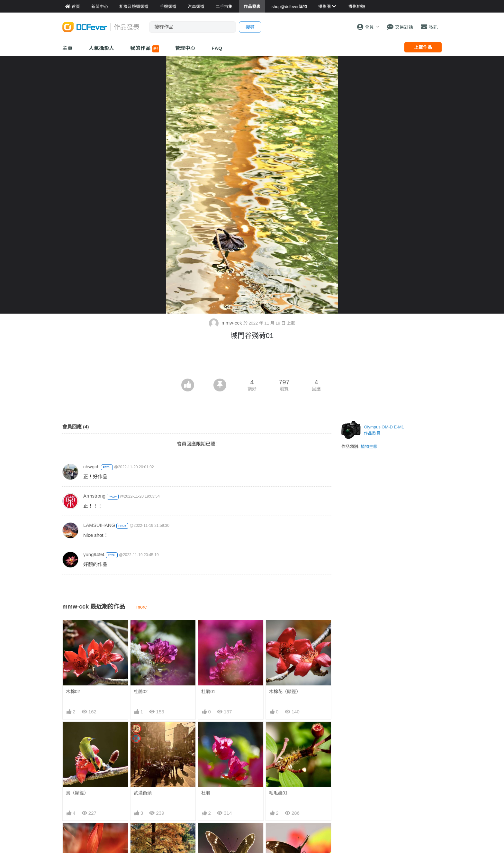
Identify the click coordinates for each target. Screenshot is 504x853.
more (142, 607)
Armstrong (94, 496)
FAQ (217, 48)
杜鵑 (206, 793)
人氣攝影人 (102, 48)
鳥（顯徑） (77, 793)
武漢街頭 (143, 793)
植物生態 (369, 447)
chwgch (91, 467)
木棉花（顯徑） (285, 692)
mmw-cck (226, 323)
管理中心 (185, 48)
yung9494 (94, 554)
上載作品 (423, 47)
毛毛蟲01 (278, 793)
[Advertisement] (252, 361)
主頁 (67, 48)
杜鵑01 (208, 692)
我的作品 (144, 49)
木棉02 (73, 692)
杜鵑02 (141, 692)
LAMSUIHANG (99, 525)
